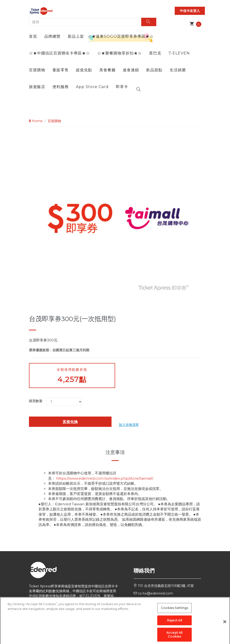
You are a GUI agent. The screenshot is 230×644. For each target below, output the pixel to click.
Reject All (174, 625)
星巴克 (155, 53)
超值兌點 (84, 70)
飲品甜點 (154, 70)
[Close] (225, 626)
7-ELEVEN (179, 53)
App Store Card (92, 87)
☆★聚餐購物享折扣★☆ (120, 53)
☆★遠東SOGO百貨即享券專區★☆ (121, 36)
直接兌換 (70, 422)
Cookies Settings (174, 612)
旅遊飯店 (37, 87)
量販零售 (61, 70)
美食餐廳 (107, 70)
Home (36, 121)
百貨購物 (37, 70)
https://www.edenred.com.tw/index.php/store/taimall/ (105, 478)
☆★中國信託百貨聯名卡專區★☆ (59, 53)
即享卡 (122, 87)
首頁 (33, 36)
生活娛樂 (178, 70)
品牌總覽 (52, 36)
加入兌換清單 (129, 425)
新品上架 (76, 36)
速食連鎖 (131, 70)
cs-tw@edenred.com (155, 593)
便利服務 (61, 87)
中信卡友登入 (190, 11)
